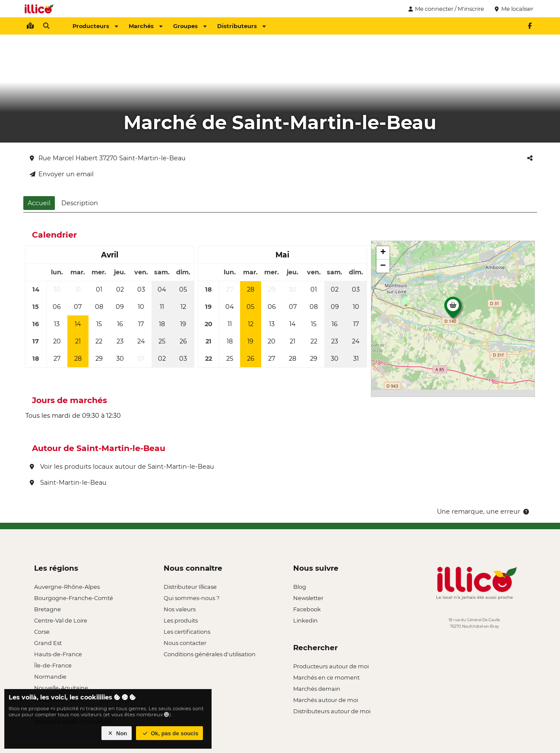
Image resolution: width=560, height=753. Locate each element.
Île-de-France (53, 665)
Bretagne (47, 609)
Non (117, 733)
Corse (42, 632)
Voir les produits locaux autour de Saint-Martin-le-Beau (122, 467)
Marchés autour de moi (326, 700)
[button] (453, 310)
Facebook (307, 609)
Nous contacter (185, 643)
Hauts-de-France (58, 654)
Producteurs (95, 26)
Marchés (146, 26)
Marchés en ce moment (326, 677)
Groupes (190, 26)
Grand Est (48, 643)
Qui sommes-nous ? (191, 598)
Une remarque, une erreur (484, 512)
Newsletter (308, 598)
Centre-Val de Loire (61, 620)
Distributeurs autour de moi (332, 711)
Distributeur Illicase (190, 587)
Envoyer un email (62, 174)
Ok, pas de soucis (170, 733)
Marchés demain (317, 689)
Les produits (181, 620)
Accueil (39, 203)
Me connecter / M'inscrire (445, 9)
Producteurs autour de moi (331, 666)
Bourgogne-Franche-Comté (74, 598)
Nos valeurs (180, 609)
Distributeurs (241, 26)
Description (80, 203)
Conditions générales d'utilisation (210, 654)
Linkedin (305, 620)
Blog (300, 587)
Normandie (50, 677)
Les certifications (187, 632)
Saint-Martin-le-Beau (68, 483)
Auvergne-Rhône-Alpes (67, 587)
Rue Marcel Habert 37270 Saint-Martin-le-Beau (108, 158)
